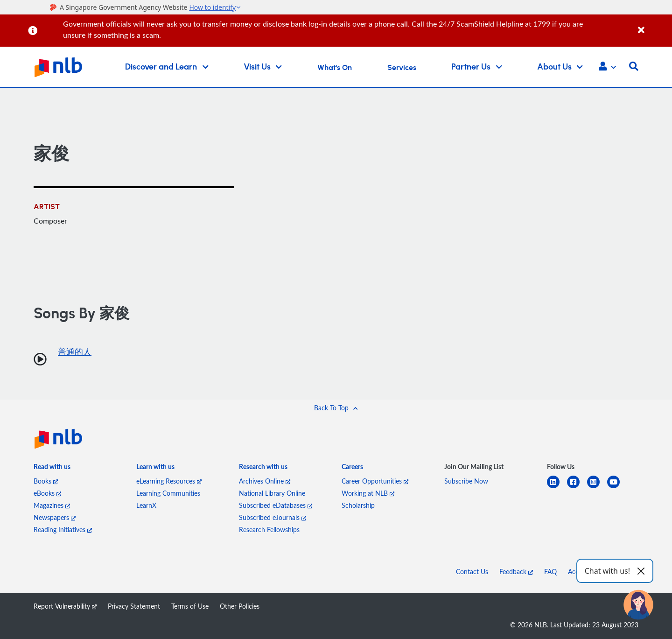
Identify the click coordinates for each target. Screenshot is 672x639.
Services (402, 68)
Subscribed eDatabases (276, 505)
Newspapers (55, 517)
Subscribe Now (466, 481)
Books (46, 481)
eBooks (47, 493)
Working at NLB (368, 493)
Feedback (516, 572)
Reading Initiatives (63, 530)
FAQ (550, 572)
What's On (335, 68)
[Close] (653, 25)
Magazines (52, 505)
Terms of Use (190, 606)
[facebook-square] (577, 488)
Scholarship (358, 505)
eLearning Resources (169, 481)
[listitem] (52, 469)
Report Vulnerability (65, 606)
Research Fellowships (269, 530)
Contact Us (472, 572)
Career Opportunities (375, 481)
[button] (607, 67)
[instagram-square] (597, 488)
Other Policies (240, 606)
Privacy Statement (134, 606)
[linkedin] (557, 488)
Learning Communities (168, 493)
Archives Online (265, 481)
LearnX (146, 505)
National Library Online (272, 493)
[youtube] (617, 488)
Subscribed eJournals (273, 517)
